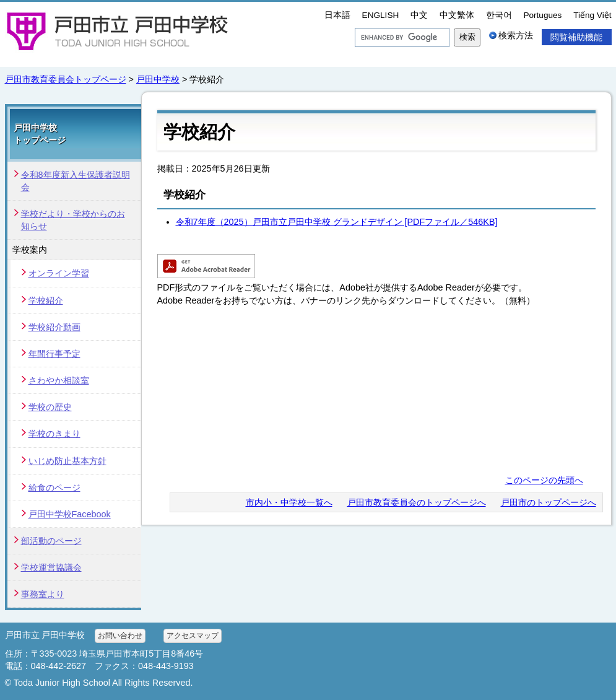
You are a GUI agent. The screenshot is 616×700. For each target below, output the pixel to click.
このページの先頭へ (544, 480)
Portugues (542, 15)
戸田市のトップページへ (549, 502)
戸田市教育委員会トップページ (66, 79)
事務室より (43, 594)
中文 (419, 15)
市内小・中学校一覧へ (289, 502)
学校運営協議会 (51, 567)
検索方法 (516, 35)
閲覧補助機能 (576, 37)
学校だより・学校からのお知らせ (73, 220)
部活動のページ (51, 541)
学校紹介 (46, 300)
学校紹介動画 (54, 327)
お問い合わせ (120, 636)
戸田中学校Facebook (70, 514)
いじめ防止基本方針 (67, 461)
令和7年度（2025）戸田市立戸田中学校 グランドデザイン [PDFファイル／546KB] (337, 222)
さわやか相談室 (59, 380)
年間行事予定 (54, 354)
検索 (467, 37)
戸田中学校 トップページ (40, 134)
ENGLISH (381, 15)
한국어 (499, 15)
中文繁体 (457, 15)
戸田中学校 (158, 79)
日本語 (337, 15)
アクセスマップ (193, 636)
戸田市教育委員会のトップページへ (417, 502)
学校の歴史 (50, 407)
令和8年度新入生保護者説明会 (76, 181)
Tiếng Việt (592, 15)
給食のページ (54, 488)
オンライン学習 (59, 273)
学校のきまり (54, 434)
